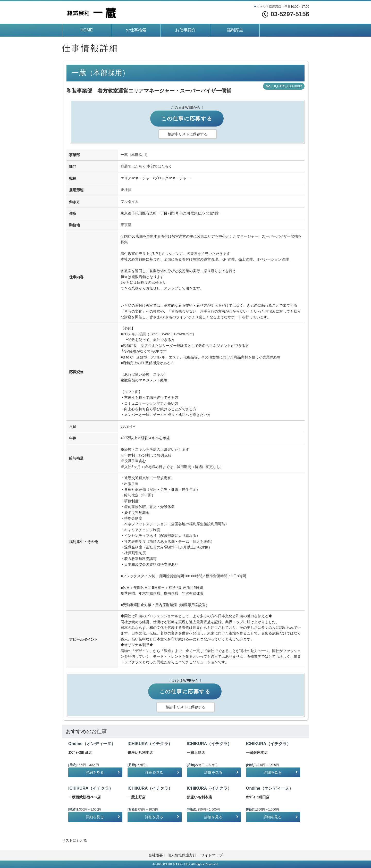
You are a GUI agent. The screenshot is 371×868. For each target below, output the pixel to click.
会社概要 (156, 855)
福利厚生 (235, 30)
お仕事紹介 (185, 30)
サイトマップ (212, 855)
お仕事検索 (136, 30)
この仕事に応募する (187, 119)
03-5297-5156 (286, 14)
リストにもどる (74, 840)
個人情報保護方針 (182, 855)
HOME (87, 30)
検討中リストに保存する (188, 134)
